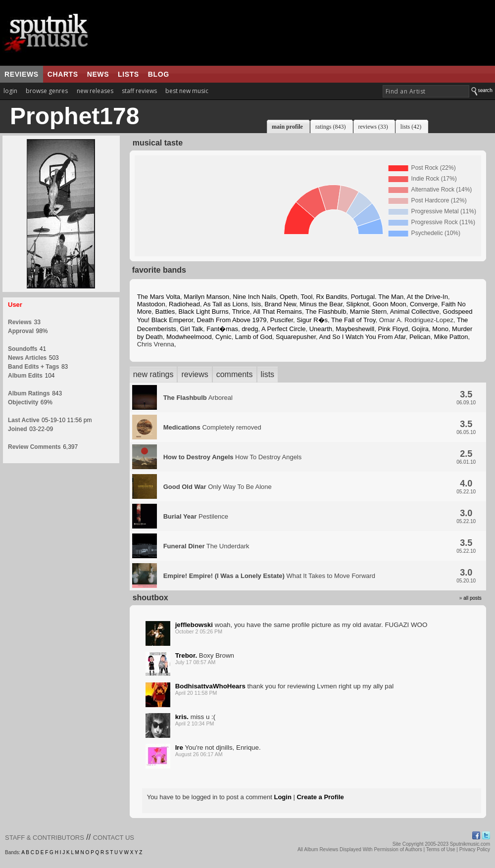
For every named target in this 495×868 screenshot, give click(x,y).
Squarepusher (296, 337)
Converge (424, 304)
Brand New (280, 304)
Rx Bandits (332, 297)
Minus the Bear (321, 304)
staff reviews (139, 91)
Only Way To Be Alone (218, 487)
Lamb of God (254, 337)
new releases (95, 91)
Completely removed (212, 427)
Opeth (288, 297)
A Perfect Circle (284, 329)
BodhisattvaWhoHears (210, 686)
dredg (250, 329)
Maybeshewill (355, 329)
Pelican (420, 337)
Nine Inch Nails (254, 297)
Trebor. (186, 655)
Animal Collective (415, 312)
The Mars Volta (159, 297)
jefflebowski (194, 625)
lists (128, 74)
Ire (179, 747)
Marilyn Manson (206, 297)
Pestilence (196, 516)
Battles (165, 312)
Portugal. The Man (377, 297)
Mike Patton (451, 337)
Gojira (420, 329)
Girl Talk (191, 329)
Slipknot (357, 304)
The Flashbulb (326, 312)
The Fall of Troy (353, 320)
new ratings (153, 374)
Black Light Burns (204, 312)
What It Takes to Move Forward (269, 576)
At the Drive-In (427, 297)
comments (235, 374)
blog (159, 74)
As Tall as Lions (225, 304)
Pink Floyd (393, 329)
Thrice (241, 312)
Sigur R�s (312, 320)
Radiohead (184, 304)
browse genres (47, 91)
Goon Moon (390, 304)
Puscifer (282, 320)
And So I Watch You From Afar (363, 337)
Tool (306, 297)
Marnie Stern (368, 312)
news (98, 74)
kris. (182, 717)
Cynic (223, 337)
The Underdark (206, 546)
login (10, 91)
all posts (472, 598)
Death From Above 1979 (232, 320)
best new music (187, 91)
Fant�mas (222, 329)
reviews (22, 74)
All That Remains (277, 312)
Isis (256, 304)
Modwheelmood (189, 337)
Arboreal (198, 398)
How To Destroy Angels (233, 457)
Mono (440, 329)
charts (63, 74)
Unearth (321, 329)
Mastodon (151, 304)
